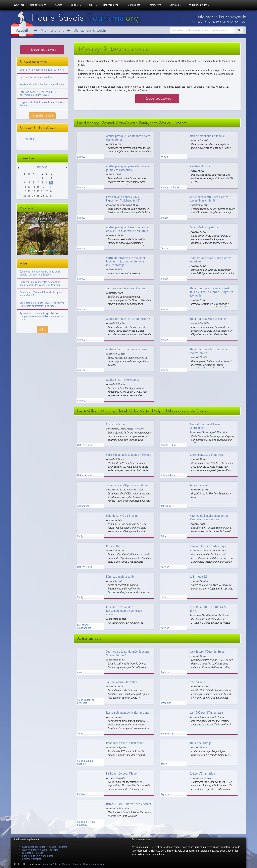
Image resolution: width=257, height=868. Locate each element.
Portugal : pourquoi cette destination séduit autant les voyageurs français (40, 284)
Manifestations (39, 5)
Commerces (156, 5)
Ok (239, 30)
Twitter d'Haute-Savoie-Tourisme (40, 850)
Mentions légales (71, 864)
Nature (60, 5)
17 (51, 187)
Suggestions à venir (42, 116)
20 (34, 191)
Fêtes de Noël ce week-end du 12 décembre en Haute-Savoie (38, 93)
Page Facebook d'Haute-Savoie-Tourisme (45, 847)
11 (25, 187)
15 (42, 187)
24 (51, 191)
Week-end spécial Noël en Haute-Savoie (42, 85)
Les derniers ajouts (33, 853)
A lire (42, 330)
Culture (76, 5)
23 (47, 191)
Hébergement (112, 5)
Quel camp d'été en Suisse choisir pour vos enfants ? (41, 294)
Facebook (30, 139)
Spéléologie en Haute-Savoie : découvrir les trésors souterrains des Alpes (42, 304)
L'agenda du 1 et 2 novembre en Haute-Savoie (42, 104)
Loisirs (92, 5)
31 (51, 196)
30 (47, 196)
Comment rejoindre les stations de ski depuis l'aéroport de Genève (40, 273)
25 (25, 196)
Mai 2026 (42, 168)
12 (29, 187)
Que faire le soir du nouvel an (36, 77)
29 (42, 196)
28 (38, 196)
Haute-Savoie (85, 17)
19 (29, 191)
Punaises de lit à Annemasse (38, 856)
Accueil (19, 5)
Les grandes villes (198, 5)
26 (29, 196)
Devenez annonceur (94, 864)
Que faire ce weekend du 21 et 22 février (42, 70)
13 (34, 187)
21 (38, 191)
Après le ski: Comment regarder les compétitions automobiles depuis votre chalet (41, 316)
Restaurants (135, 5)
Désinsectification (32, 859)
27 (34, 196)
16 (47, 187)
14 (38, 187)
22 (42, 191)
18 (25, 191)
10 (51, 183)
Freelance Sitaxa (51, 864)
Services (176, 5)
